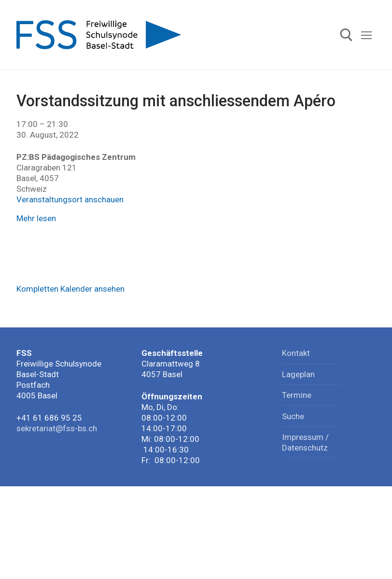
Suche (293, 416)
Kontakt (296, 353)
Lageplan (298, 374)
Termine (297, 395)
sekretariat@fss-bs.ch (57, 428)
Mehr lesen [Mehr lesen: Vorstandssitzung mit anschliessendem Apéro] (36, 218)
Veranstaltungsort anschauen (70, 199)
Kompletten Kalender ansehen (70, 289)
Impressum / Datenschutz (305, 442)
